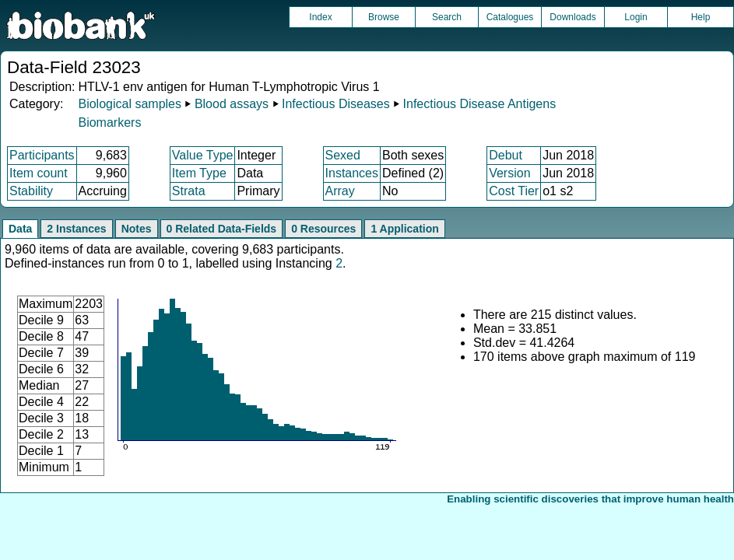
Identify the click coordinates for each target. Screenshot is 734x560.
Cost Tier (514, 191)
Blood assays (232, 104)
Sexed (343, 155)
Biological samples (130, 104)
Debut (506, 155)
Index (320, 17)
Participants (42, 155)
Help (701, 17)
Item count (39, 173)
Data (20, 229)
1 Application (404, 229)
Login (636, 17)
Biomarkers (109, 122)
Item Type (199, 173)
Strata (189, 191)
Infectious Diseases (336, 104)
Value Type (203, 155)
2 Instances (76, 229)
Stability (31, 191)
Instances (352, 173)
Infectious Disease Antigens (480, 104)
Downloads (572, 17)
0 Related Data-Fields (222, 229)
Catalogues (510, 17)
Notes (137, 229)
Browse (384, 17)
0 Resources (323, 229)
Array (340, 191)
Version (509, 173)
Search (447, 17)
